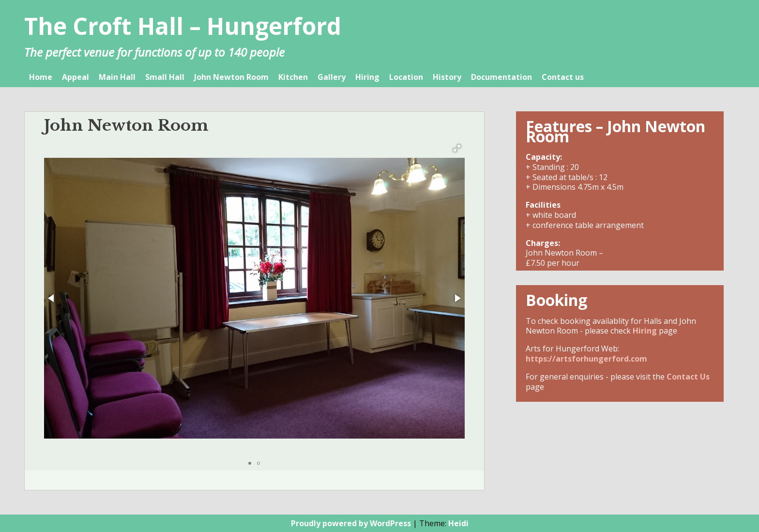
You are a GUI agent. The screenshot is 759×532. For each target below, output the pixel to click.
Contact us (563, 77)
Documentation (501, 77)
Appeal (76, 77)
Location (406, 77)
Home (41, 77)
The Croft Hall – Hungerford (183, 26)
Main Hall (117, 77)
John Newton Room (231, 77)
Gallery (332, 77)
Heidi (458, 523)
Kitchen (293, 77)
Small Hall (165, 77)
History (447, 77)
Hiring (367, 77)
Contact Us (688, 377)
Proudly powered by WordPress (351, 523)
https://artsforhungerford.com (586, 359)
